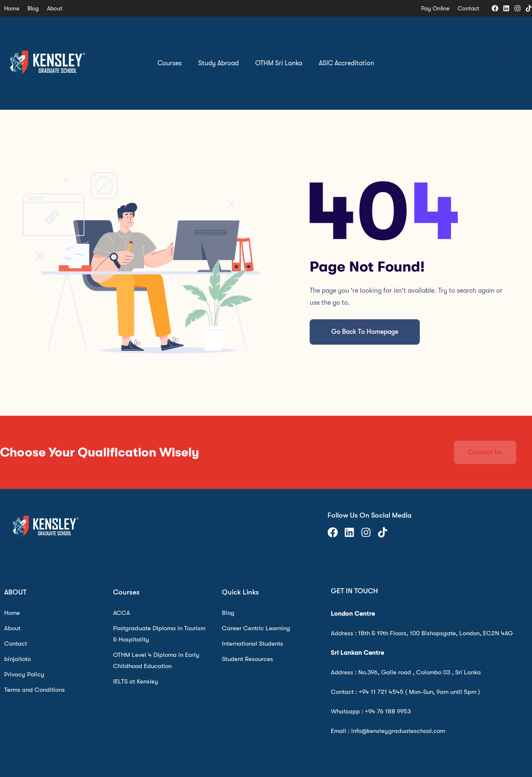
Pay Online (435, 8)
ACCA (122, 613)
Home (12, 8)
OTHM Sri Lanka (279, 63)
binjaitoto (17, 659)
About (55, 8)
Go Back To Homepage (365, 332)
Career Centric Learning (256, 628)
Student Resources (248, 659)
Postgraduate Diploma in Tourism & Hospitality (159, 634)
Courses (170, 63)
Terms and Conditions (34, 690)
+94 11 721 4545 (381, 692)
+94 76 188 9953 (388, 711)
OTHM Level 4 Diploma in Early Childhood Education (156, 660)
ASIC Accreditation (346, 63)
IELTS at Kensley (136, 681)
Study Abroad (218, 63)
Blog (33, 8)
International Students (252, 644)
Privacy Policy (24, 674)
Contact (468, 8)
